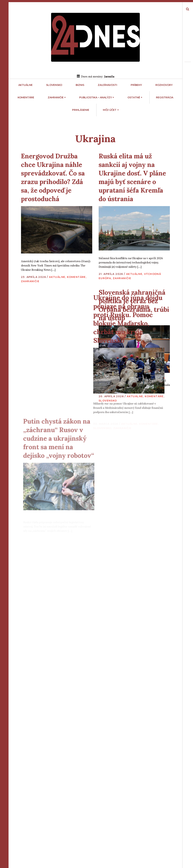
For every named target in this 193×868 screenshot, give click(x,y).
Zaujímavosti (107, 85)
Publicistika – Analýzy (97, 97)
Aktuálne (25, 85)
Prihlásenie (81, 110)
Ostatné (135, 97)
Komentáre (26, 97)
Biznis (80, 85)
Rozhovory (164, 85)
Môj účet (111, 110)
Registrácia (165, 97)
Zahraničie (57, 97)
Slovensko (54, 85)
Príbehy (136, 85)
